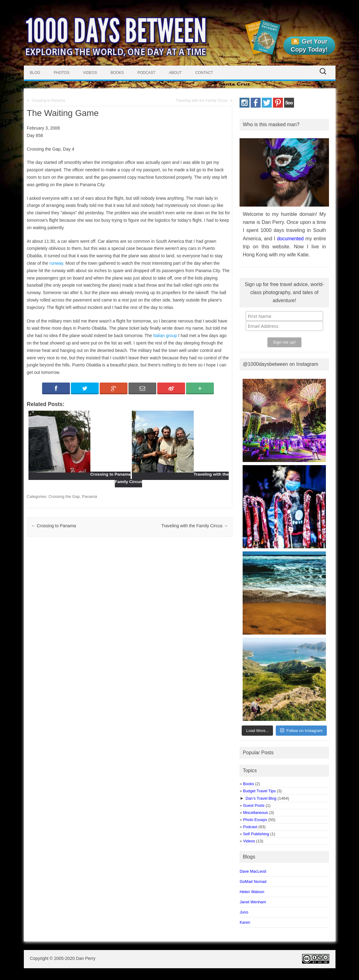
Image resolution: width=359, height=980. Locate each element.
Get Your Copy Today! (309, 45)
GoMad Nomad (253, 882)
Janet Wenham (253, 902)
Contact (204, 73)
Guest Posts (254, 805)
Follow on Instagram (301, 730)
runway (56, 263)
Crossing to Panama (48, 101)
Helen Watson (252, 892)
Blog (35, 73)
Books (117, 73)
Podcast (146, 73)
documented (290, 239)
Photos (62, 73)
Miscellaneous (255, 813)
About (175, 73)
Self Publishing (256, 834)
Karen (245, 922)
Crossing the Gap (64, 496)
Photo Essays (255, 820)
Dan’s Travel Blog (261, 798)
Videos (90, 73)
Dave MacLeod (253, 871)
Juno (244, 912)
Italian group (165, 336)
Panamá (89, 496)
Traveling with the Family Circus (201, 101)
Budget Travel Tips (259, 791)
